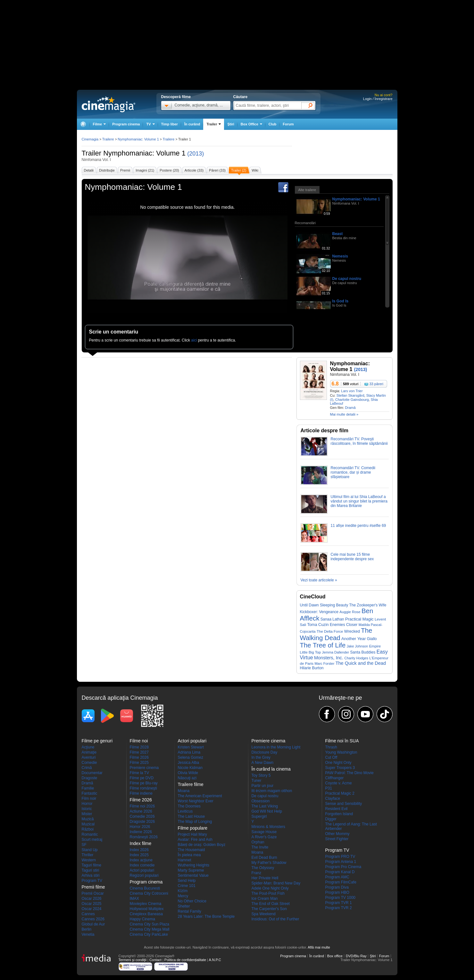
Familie (88, 788)
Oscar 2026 (92, 899)
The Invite (260, 847)
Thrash (331, 747)
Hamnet (185, 860)
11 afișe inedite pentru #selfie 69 (358, 526)
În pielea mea (189, 855)
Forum (288, 124)
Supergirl (259, 816)
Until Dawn (309, 605)
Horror (87, 804)
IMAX (134, 899)
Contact (155, 960)
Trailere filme (191, 784)
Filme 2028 (139, 747)
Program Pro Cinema (343, 867)
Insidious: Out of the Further (275, 919)
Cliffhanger (335, 778)
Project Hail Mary (192, 834)
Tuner (257, 781)
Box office (335, 956)
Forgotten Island (339, 814)
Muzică (88, 819)
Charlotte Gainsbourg (352, 400)
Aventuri (89, 757)
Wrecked (352, 631)
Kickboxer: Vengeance (319, 612)
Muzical (88, 824)
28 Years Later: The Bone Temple (206, 917)
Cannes (88, 914)
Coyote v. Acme (339, 783)
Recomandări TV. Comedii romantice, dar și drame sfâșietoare (353, 472)
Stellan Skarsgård (350, 395)
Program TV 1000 (341, 898)
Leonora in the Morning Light (276, 747)
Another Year (353, 639)
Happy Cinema (142, 919)
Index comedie (142, 865)
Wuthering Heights (194, 865)
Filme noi (139, 741)
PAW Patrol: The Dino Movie (349, 773)
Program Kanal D (340, 872)
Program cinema (126, 124)
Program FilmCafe (341, 882)
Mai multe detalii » (344, 414)
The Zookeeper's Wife (368, 605)
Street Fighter (337, 839)
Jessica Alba (189, 763)
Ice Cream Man (265, 899)
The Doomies (189, 806)
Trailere (108, 139)
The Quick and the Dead (361, 663)
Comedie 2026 (142, 816)
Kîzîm (183, 891)
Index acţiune (141, 860)
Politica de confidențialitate (185, 960)
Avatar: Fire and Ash (195, 840)
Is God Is (341, 301)
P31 (329, 788)
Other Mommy (337, 834)
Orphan (258, 842)
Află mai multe (319, 947)
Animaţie (89, 752)
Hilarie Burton (312, 668)
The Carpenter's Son (269, 909)
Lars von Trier (352, 391)
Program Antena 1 (341, 862)
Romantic (90, 834)
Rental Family (190, 911)
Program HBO (337, 892)
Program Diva (337, 887)
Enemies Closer (344, 625)
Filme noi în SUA (342, 741)
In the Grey (261, 757)
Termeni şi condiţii (133, 960)
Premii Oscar (93, 893)
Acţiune (88, 747)
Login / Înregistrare (378, 99)
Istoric (87, 809)
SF (84, 845)
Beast (338, 234)
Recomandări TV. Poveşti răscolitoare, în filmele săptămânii (359, 441)
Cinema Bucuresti (145, 888)
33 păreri (376, 384)
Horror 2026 (140, 827)
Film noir (89, 798)
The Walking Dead (336, 634)
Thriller (88, 855)
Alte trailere (307, 190)
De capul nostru (347, 279)
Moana (184, 791)
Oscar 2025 (92, 904)
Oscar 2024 (92, 909)
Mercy (183, 896)
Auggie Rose (350, 612)
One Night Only (338, 763)
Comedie (89, 763)
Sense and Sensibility (344, 804)
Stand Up (90, 850)
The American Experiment (200, 796)
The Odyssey (263, 868)
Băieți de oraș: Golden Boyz (202, 845)
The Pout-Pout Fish (268, 893)
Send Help (187, 881)
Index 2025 (139, 855)
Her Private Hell (265, 878)
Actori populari (142, 870)
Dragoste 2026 (142, 822)
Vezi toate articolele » (319, 580)
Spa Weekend (264, 914)
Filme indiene (141, 793)
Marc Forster (325, 663)
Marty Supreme (191, 870)
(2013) (195, 154)
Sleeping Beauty (334, 605)
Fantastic (90, 793)
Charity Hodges (356, 658)
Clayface (333, 798)
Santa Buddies (363, 652)
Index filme (141, 843)
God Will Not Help (267, 811)
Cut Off (331, 757)
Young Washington (341, 752)
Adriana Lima (189, 752)
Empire (375, 646)
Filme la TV (139, 773)
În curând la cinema (271, 769)
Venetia (88, 934)
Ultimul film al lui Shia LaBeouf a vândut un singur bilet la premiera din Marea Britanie (359, 501)
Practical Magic (359, 619)
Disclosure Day (265, 752)
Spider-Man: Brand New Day (276, 883)
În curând (192, 124)
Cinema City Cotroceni (149, 893)
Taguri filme (91, 865)
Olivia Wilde (188, 773)
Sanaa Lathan (332, 619)
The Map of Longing (195, 822)
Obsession (261, 801)
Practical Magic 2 (340, 793)
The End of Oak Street (271, 904)
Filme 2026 (139, 757)
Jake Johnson (358, 646)
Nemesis (340, 256)
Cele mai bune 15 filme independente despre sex (352, 557)
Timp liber (170, 124)
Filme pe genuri (97, 741)
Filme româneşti (143, 788)
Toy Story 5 (261, 775)
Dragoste (90, 778)
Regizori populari (144, 875)
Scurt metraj (92, 840)
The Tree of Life (323, 645)
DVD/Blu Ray (356, 956)
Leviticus (185, 811)
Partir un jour (263, 786)
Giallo (372, 639)
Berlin (87, 929)
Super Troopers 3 (340, 768)
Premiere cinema (144, 768)
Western (89, 860)
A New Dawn (263, 763)
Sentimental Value (193, 875)
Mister (87, 814)
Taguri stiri (91, 870)
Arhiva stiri (91, 875)
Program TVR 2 (339, 908)
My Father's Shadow (269, 863)
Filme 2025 (139, 763)
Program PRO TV (340, 857)
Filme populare (193, 828)
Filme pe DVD (142, 778)
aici (194, 340)
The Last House (191, 816)
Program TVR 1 (339, 903)
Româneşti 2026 (144, 837)
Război (88, 829)
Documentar (92, 773)
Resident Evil (337, 809)
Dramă (350, 408)
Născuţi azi (187, 778)
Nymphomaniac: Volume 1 (144, 153)
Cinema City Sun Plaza (150, 924)
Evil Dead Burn (264, 857)
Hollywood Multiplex (147, 909)
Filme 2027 (139, 752)
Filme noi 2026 (142, 806)
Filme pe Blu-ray (144, 783)
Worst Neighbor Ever (196, 801)
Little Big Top (311, 652)
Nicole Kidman (190, 768)
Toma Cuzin (318, 625)
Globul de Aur (93, 924)
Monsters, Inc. (329, 658)
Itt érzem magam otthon (272, 791)
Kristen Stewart (191, 747)
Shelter (184, 906)
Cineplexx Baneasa (146, 914)
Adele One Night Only (270, 888)
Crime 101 (187, 886)
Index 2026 (139, 850)
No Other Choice (192, 901)
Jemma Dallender (336, 652)
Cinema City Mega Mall (150, 929)
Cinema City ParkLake (149, 934)
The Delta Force (330, 631)
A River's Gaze (264, 837)
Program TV (92, 881)
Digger (331, 819)
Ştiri (231, 124)
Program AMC (337, 877)
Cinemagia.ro (108, 104)
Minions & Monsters (268, 827)
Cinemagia (90, 139)
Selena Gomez (191, 757)
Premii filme (93, 887)
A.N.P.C (215, 960)
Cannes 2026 (93, 919)
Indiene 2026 (141, 832)
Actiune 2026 (141, 811)
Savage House (264, 832)
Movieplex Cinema (146, 904)
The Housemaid (191, 850)
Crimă (87, 768)
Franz (257, 873)
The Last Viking (265, 806)
